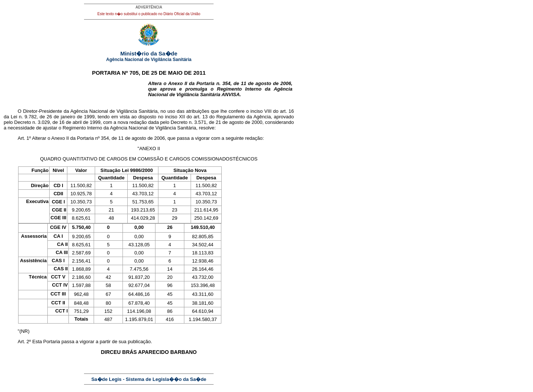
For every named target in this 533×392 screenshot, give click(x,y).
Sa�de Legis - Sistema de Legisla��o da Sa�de (149, 379)
